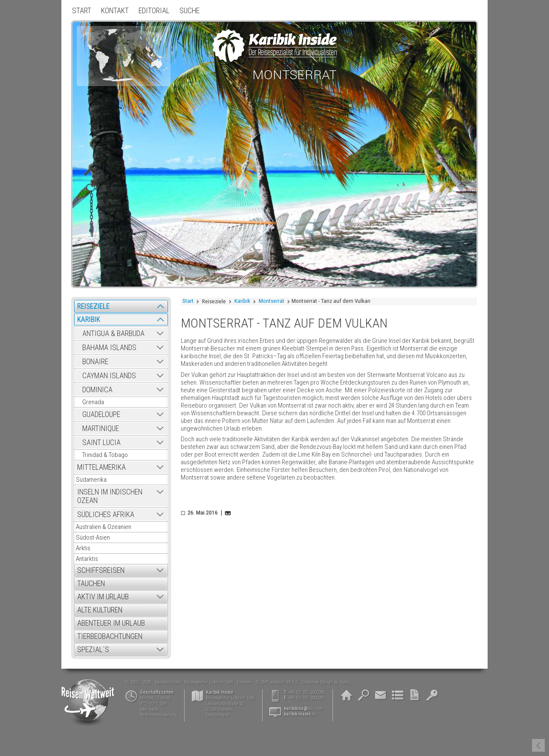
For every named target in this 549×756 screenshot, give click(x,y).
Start (188, 301)
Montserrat (272, 301)
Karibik (242, 301)
